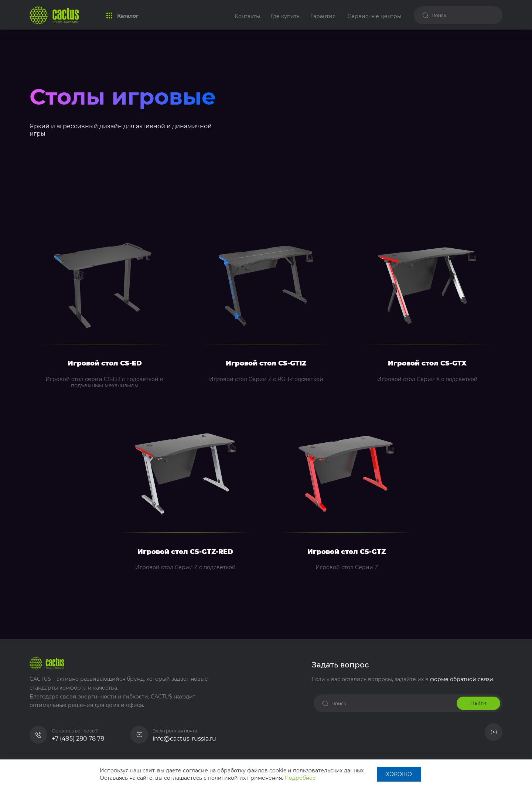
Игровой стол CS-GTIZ (266, 364)
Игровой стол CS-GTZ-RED (185, 552)
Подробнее (300, 778)
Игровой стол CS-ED (105, 364)
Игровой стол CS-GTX (427, 364)
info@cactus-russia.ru (184, 739)
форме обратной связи (462, 679)
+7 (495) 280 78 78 (78, 739)
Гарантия (323, 16)
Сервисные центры (374, 16)
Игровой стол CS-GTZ (347, 552)
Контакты (247, 16)
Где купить (285, 16)
